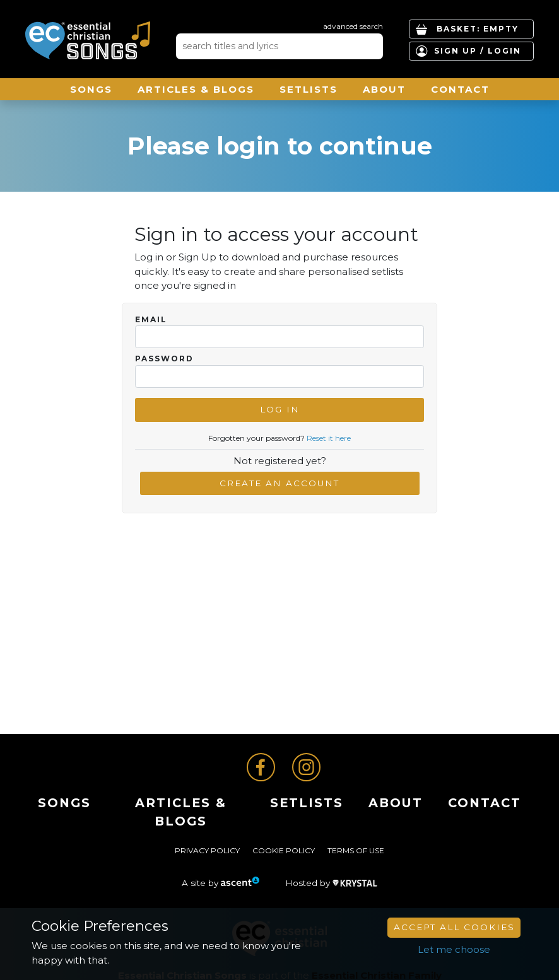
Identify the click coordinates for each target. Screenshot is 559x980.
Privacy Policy (207, 850)
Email (151, 320)
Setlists (309, 89)
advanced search (353, 26)
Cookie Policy (284, 850)
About (384, 89)
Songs (91, 89)
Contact (460, 89)
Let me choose (454, 949)
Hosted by (331, 883)
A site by (221, 883)
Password (164, 359)
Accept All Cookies (454, 927)
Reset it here (329, 438)
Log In (280, 409)
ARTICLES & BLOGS (196, 89)
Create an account (279, 483)
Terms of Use (356, 850)
